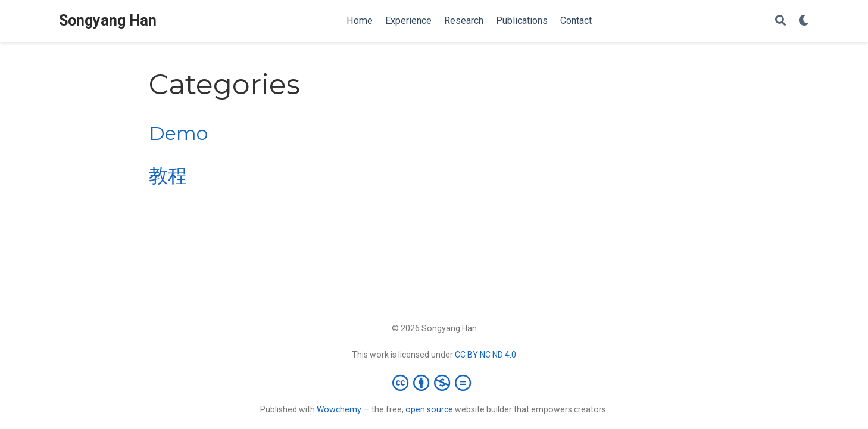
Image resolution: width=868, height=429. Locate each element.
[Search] (780, 21)
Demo (178, 133)
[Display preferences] (804, 21)
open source (429, 409)
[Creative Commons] (434, 383)
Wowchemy (339, 409)
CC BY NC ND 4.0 (485, 355)
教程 (168, 176)
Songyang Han (108, 21)
